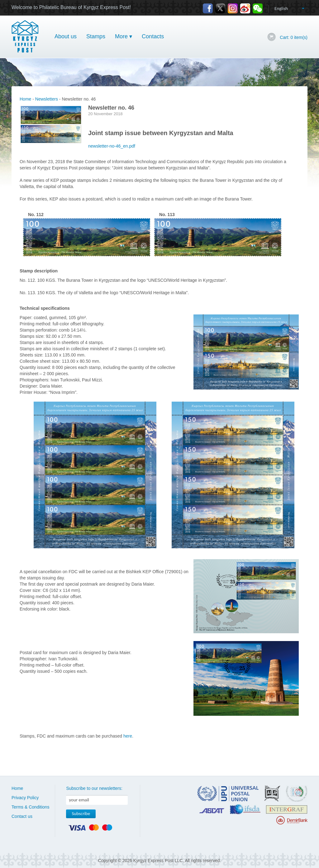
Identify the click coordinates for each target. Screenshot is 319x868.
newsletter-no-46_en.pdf (112, 146)
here (128, 736)
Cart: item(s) (294, 37)
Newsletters (47, 99)
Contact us (22, 816)
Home (25, 99)
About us (66, 36)
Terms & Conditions (30, 807)
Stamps (96, 36)
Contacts (153, 36)
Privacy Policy (25, 798)
